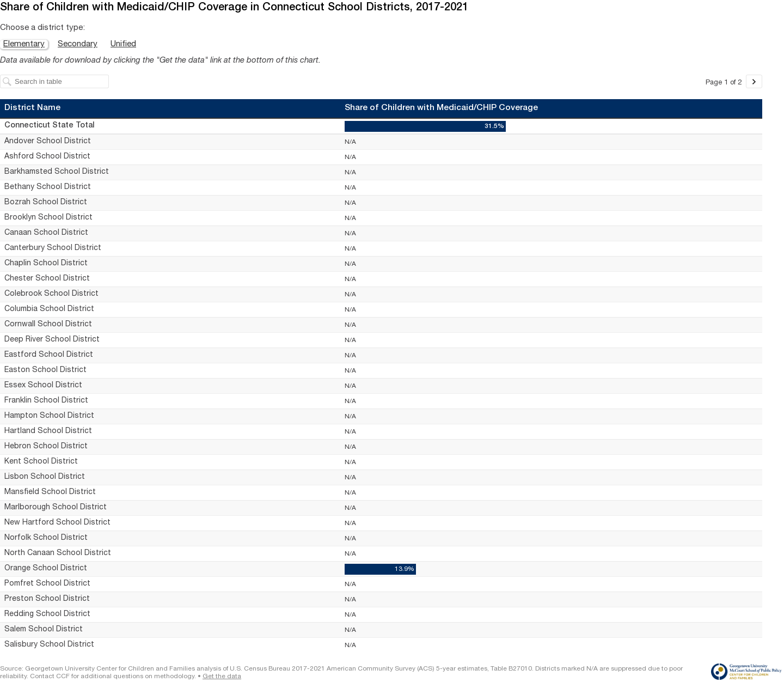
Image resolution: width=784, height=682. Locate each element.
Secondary (78, 44)
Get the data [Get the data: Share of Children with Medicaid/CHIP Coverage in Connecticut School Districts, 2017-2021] (222, 677)
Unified (123, 44)
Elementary (24, 44)
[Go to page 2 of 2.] (754, 81)
